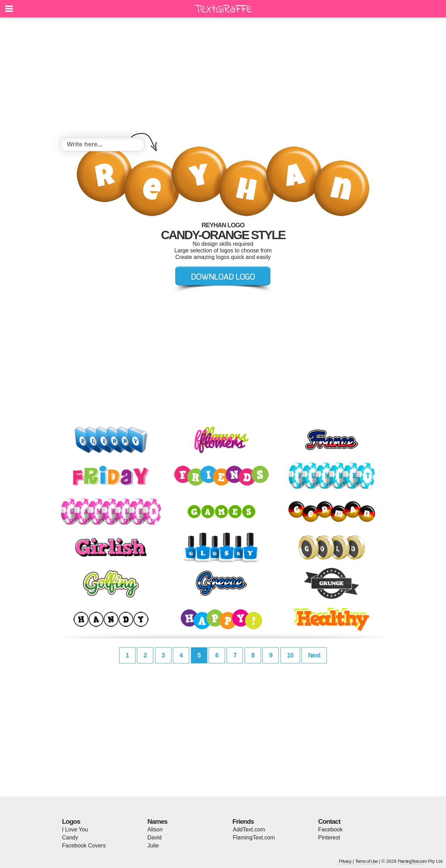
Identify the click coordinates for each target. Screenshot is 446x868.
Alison (155, 829)
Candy (70, 837)
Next (314, 655)
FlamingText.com (254, 837)
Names (157, 821)
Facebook (330, 829)
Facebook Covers (84, 846)
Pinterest (329, 837)
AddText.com (249, 829)
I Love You (75, 829)
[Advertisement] (223, 78)
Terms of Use (366, 861)
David (155, 837)
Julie (153, 846)
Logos (71, 821)
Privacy (345, 861)
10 (290, 655)
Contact (329, 821)
